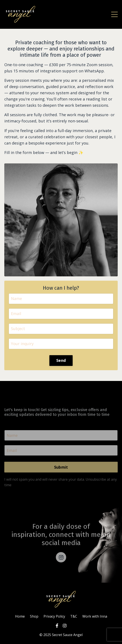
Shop (34, 616)
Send (61, 360)
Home (20, 616)
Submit (61, 472)
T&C (74, 616)
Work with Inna (95, 616)
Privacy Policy (54, 616)
